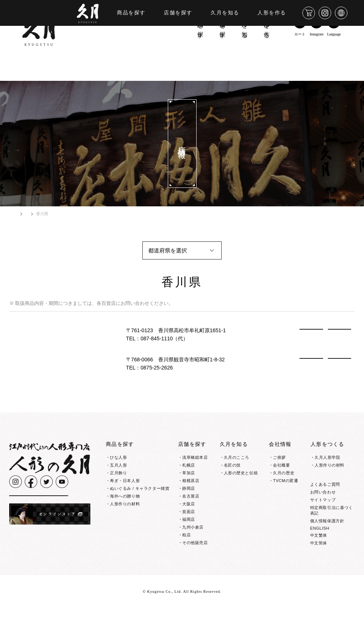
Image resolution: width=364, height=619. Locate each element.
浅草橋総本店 (195, 457)
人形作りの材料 (125, 504)
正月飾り (118, 473)
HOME (21, 214)
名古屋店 (191, 496)
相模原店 (191, 481)
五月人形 (118, 465)
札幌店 (189, 465)
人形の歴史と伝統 (241, 473)
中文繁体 (319, 546)
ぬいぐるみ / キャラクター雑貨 (140, 488)
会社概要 (281, 465)
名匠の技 (232, 465)
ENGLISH (320, 539)
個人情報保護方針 (327, 532)
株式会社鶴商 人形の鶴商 (42, 334)
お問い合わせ (323, 503)
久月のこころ (237, 457)
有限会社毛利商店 (33, 363)
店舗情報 (46, 214)
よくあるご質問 (325, 495)
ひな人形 (118, 457)
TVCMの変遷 (285, 481)
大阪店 (189, 504)
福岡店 (189, 519)
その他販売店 (195, 543)
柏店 (186, 535)
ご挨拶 (279, 457)
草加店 (189, 473)
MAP (339, 335)
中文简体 (319, 554)
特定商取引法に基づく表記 (332, 521)
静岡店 (189, 488)
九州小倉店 (193, 527)
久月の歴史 (284, 473)
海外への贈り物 (125, 496)
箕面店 (189, 512)
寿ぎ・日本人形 (125, 481)
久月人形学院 (327, 457)
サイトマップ (323, 510)
